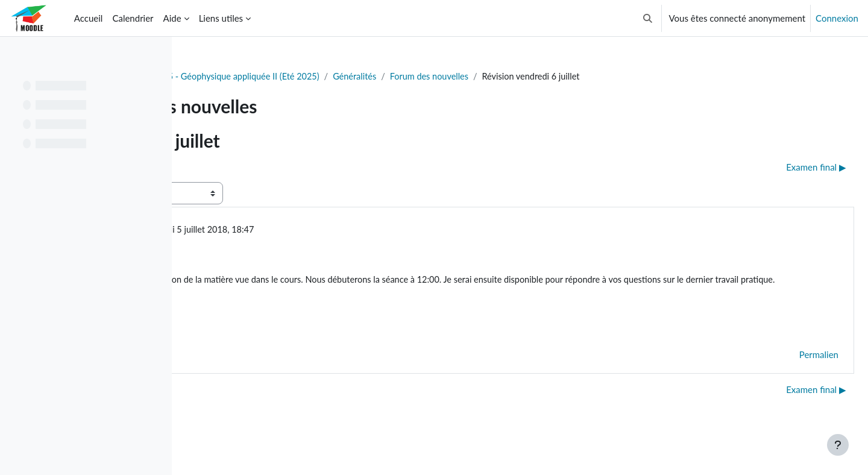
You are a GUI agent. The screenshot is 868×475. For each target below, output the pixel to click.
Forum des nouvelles (577, 77)
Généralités (499, 77)
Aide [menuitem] (172, 18)
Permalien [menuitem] (790, 371)
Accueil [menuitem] (89, 18)
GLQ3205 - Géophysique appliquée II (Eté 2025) (368, 77)
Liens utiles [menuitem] (221, 18)
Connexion (837, 18)
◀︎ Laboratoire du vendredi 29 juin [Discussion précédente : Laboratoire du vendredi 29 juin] (270, 168)
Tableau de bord (227, 77)
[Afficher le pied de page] (838, 445)
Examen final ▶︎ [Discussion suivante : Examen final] (787, 168)
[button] (648, 18)
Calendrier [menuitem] (133, 18)
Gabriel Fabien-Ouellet (292, 230)
